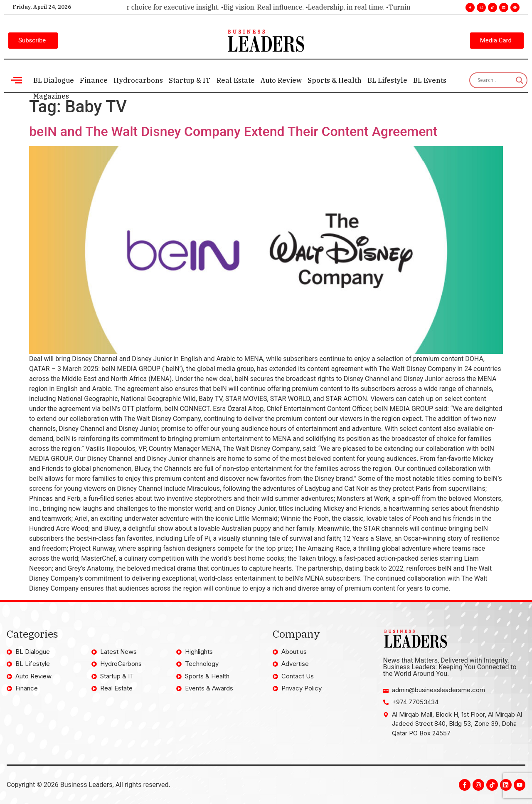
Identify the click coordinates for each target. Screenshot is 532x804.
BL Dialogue (54, 80)
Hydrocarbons (138, 80)
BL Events (429, 80)
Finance (94, 80)
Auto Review (281, 80)
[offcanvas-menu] (17, 80)
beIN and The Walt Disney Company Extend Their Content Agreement (233, 131)
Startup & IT (190, 80)
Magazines (51, 96)
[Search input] (495, 80)
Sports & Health (334, 80)
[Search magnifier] (520, 80)
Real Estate (235, 80)
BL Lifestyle (387, 80)
